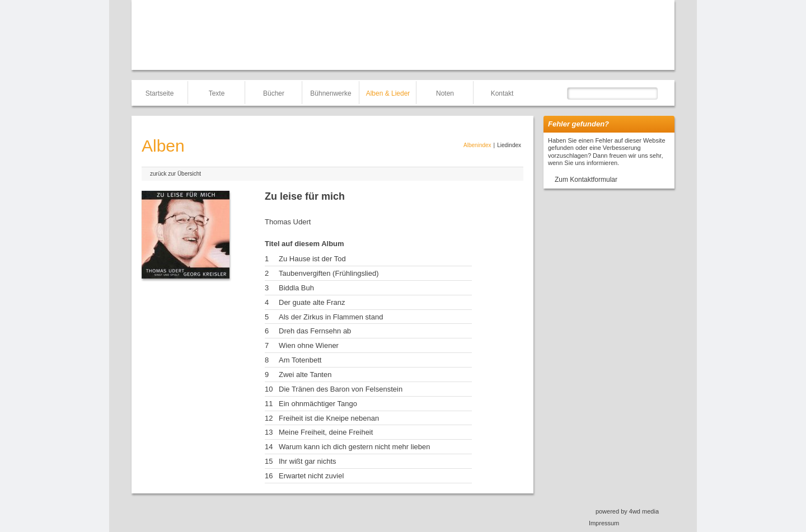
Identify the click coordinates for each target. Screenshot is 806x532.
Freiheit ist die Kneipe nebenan (329, 418)
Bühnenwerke (331, 93)
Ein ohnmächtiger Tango (318, 404)
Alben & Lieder (388, 93)
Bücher (274, 93)
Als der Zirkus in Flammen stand (331, 317)
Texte (217, 93)
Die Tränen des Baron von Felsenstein (341, 389)
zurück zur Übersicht (175, 174)
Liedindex (509, 145)
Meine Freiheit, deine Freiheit (326, 432)
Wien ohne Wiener (309, 345)
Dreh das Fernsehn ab (315, 331)
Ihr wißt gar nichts (308, 461)
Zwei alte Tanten (305, 375)
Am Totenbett (300, 360)
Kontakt (502, 93)
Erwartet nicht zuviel (311, 476)
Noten (445, 93)
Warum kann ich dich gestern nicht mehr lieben (354, 447)
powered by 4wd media (627, 511)
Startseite (160, 93)
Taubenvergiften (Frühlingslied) (329, 273)
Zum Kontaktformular (586, 180)
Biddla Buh (296, 288)
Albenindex (477, 145)
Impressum (604, 523)
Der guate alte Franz (312, 302)
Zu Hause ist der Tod (312, 259)
